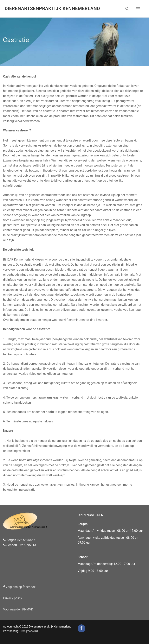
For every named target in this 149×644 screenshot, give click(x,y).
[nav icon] (138, 9)
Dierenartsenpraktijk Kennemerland (52, 9)
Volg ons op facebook (19, 587)
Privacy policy (13, 598)
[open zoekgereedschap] (127, 9)
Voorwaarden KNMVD (18, 609)
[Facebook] (81, 628)
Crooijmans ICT (29, 631)
